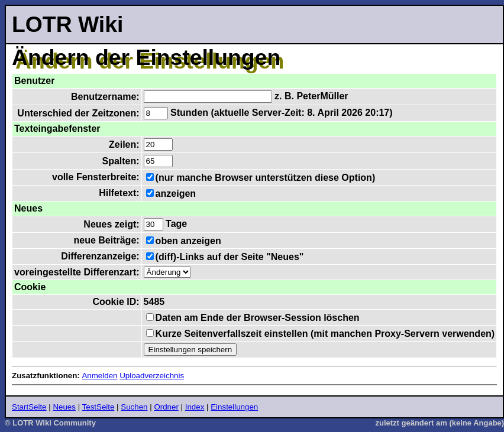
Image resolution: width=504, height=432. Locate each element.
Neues (64, 407)
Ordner (166, 407)
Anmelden (99, 376)
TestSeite (98, 407)
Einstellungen (234, 407)
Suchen (134, 407)
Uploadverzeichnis (152, 376)
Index (195, 407)
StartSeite (29, 407)
